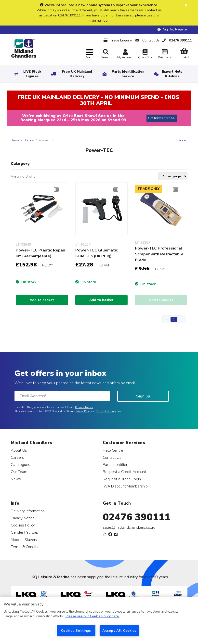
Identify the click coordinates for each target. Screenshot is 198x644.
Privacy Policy (83, 411)
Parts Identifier (115, 465)
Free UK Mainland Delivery (77, 74)
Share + (181, 140)
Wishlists (165, 55)
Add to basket (42, 300)
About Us (19, 450)
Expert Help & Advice (172, 74)
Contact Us (112, 457)
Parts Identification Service (128, 74)
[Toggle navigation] (90, 54)
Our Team (19, 472)
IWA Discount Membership (125, 486)
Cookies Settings (76, 631)
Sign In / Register (175, 29)
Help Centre (113, 450)
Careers (17, 457)
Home (15, 140)
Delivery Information (28, 511)
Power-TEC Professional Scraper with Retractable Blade (159, 254)
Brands (29, 140)
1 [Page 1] (174, 319)
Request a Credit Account (125, 472)
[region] (99, 620)
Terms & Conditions (27, 547)
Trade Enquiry (118, 40)
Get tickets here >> (162, 118)
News (16, 479)
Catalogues (20, 465)
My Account (125, 55)
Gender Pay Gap (25, 532)
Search (106, 54)
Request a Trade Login (122, 479)
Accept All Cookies (119, 631)
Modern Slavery (24, 540)
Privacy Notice (84, 407)
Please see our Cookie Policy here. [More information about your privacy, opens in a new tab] (92, 616)
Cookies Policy (23, 525)
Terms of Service (105, 411)
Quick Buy (145, 55)
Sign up (143, 396)
